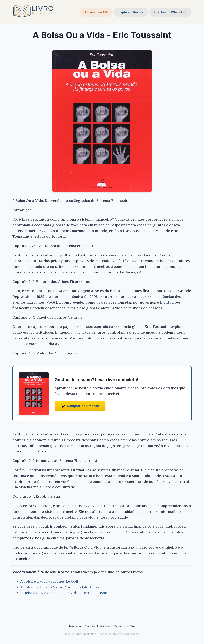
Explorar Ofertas (131, 12)
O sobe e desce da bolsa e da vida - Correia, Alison (64, 593)
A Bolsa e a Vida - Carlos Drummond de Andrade (62, 587)
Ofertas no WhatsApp (170, 12)
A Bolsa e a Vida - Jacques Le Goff (49, 581)
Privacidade (105, 626)
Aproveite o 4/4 (96, 12)
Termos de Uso (125, 626)
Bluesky (90, 626)
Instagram (76, 626)
